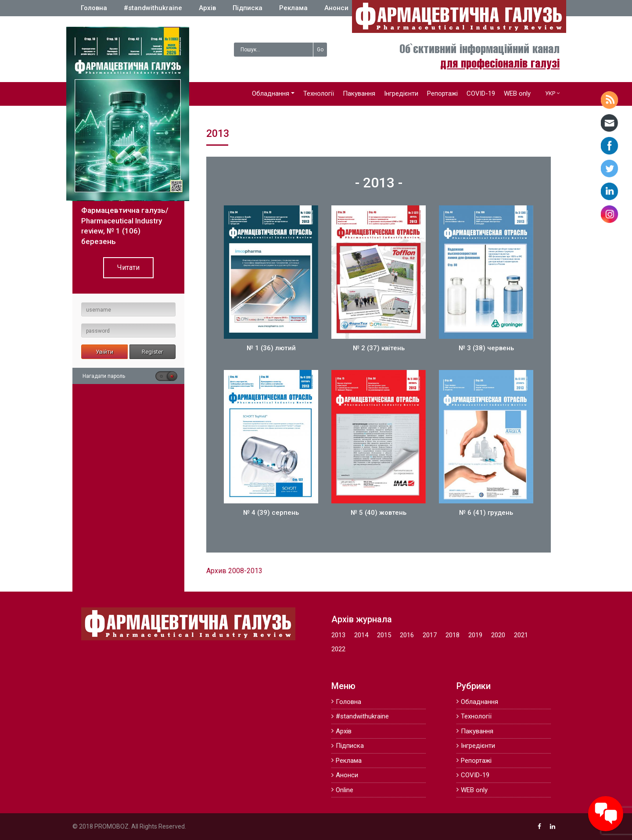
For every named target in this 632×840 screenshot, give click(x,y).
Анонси (336, 8)
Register (152, 352)
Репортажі (442, 93)
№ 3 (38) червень (486, 348)
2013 (338, 635)
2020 (498, 635)
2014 (361, 635)
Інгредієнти (401, 93)
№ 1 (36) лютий (271, 348)
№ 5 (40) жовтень (379, 513)
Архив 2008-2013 (234, 571)
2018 (452, 635)
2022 (338, 649)
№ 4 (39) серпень (271, 513)
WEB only (517, 93)
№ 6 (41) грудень (486, 513)
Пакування (359, 93)
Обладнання (271, 93)
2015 (384, 635)
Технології (319, 93)
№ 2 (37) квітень (379, 348)
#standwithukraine (153, 8)
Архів (207, 8)
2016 (407, 635)
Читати (128, 267)
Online (345, 790)
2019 (475, 635)
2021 (521, 635)
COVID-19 (481, 93)
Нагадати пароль (104, 376)
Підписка (248, 8)
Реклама (293, 8)
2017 (430, 635)
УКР (550, 93)
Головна (94, 8)
